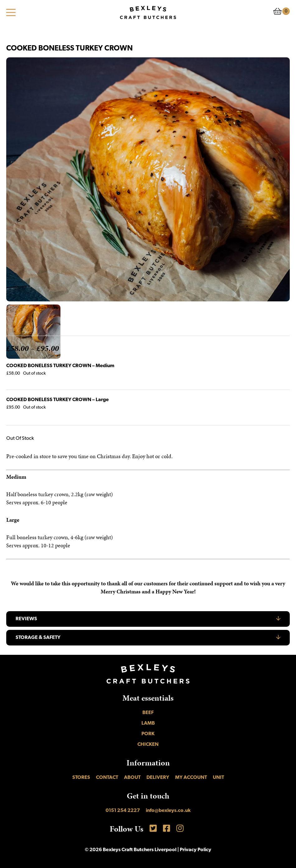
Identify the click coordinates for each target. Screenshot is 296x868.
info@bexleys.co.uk (168, 811)
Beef (148, 713)
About (132, 778)
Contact (107, 778)
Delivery (158, 778)
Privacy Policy (196, 850)
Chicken (148, 745)
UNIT (218, 778)
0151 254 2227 (123, 811)
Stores (81, 778)
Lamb (148, 723)
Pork (148, 734)
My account (191, 778)
